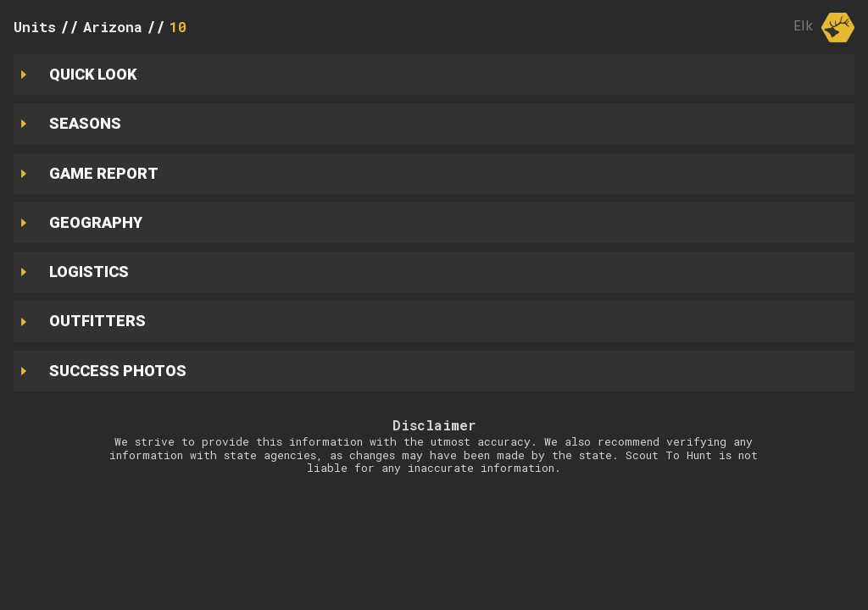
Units (35, 27)
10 (178, 27)
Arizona (113, 27)
